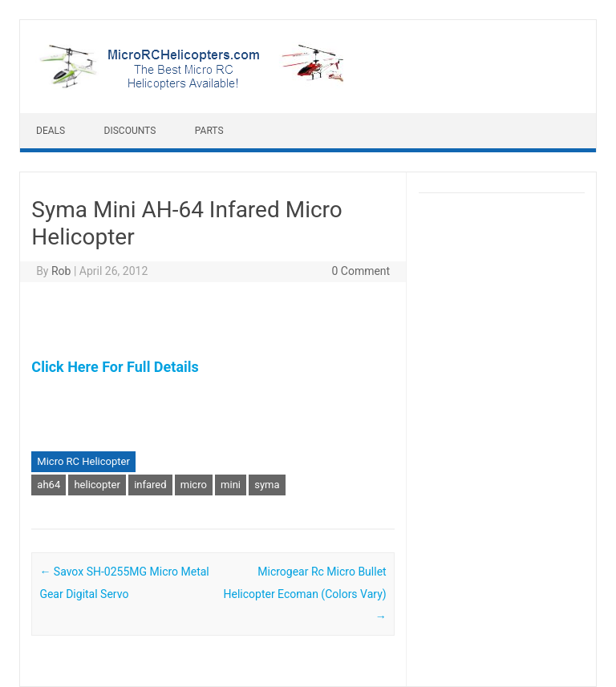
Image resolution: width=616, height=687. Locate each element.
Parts (209, 131)
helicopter (97, 485)
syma (267, 485)
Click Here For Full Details (115, 367)
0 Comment (361, 271)
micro (194, 485)
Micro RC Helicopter (83, 461)
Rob (61, 271)
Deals (51, 131)
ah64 (49, 485)
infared (150, 485)
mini (231, 485)
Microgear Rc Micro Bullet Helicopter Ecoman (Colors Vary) (305, 594)
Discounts (130, 131)
